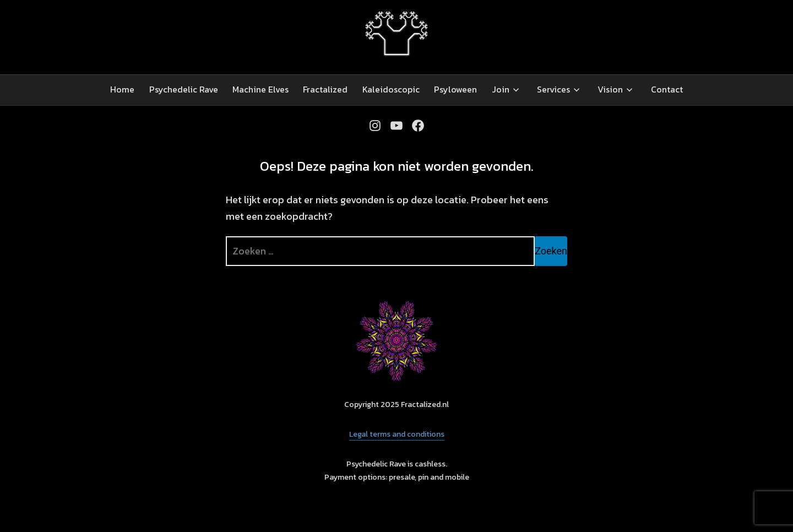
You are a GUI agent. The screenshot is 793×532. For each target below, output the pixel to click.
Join (501, 89)
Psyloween (455, 89)
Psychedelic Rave (184, 89)
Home (122, 89)
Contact (667, 89)
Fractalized (325, 89)
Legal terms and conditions (397, 434)
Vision (610, 89)
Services (553, 89)
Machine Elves (260, 89)
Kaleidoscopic (391, 89)
